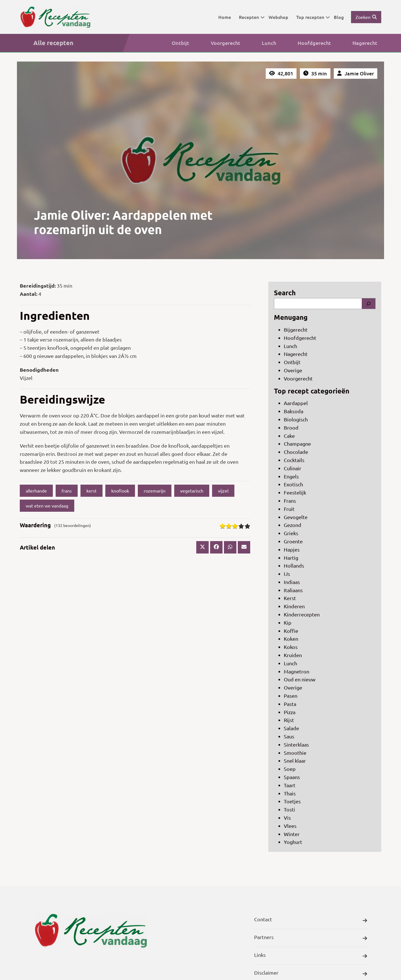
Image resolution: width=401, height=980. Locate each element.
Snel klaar (295, 761)
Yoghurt (293, 842)
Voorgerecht (219, 43)
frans (67, 491)
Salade (291, 728)
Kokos (291, 647)
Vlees (290, 826)
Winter (292, 834)
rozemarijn (155, 491)
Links (311, 956)
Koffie (291, 631)
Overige (293, 370)
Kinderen (294, 606)
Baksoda (294, 411)
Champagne (297, 444)
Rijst (289, 720)
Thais (290, 793)
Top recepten (313, 17)
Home (225, 17)
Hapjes (292, 549)
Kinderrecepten (302, 614)
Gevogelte (296, 517)
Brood (291, 427)
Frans (290, 501)
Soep (290, 769)
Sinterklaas (296, 744)
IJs (287, 574)
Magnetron (297, 671)
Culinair (293, 468)
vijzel (223, 491)
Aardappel (296, 403)
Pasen (291, 696)
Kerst (290, 598)
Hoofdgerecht (308, 43)
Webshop (278, 17)
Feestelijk (295, 492)
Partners (311, 938)
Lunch (262, 43)
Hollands (294, 566)
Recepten (252, 17)
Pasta (290, 704)
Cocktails (294, 460)
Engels (291, 476)
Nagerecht (358, 43)
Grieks (291, 533)
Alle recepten (47, 43)
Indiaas (292, 582)
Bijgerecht (296, 330)
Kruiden (293, 655)
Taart (290, 785)
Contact (311, 921)
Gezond (293, 525)
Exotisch (293, 484)
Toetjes (292, 801)
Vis (287, 818)
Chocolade (296, 452)
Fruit (289, 509)
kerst (91, 491)
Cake (289, 436)
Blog (339, 17)
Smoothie (295, 753)
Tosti (289, 809)
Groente (293, 541)
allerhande (36, 491)
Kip (288, 623)
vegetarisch (192, 491)
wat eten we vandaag (47, 506)
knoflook (120, 491)
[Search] (369, 304)
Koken (291, 639)
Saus (289, 736)
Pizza (290, 712)
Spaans (292, 777)
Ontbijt (174, 43)
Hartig (291, 558)
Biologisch (296, 419)
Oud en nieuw (300, 679)
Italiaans (293, 590)
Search (285, 293)
